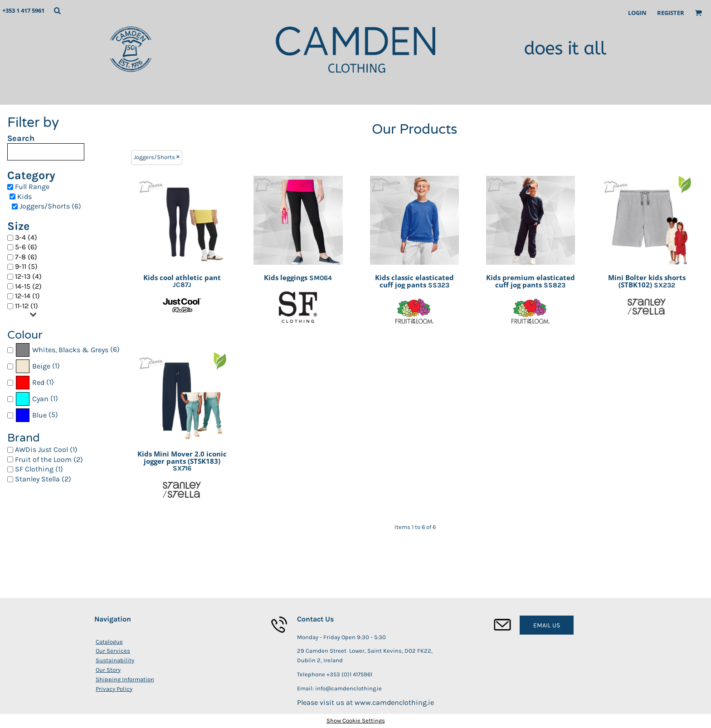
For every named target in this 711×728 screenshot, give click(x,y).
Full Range (32, 187)
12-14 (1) (27, 296)
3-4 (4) (26, 237)
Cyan (40, 399)
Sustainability (115, 660)
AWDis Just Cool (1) (46, 449)
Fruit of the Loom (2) (49, 459)
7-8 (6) (26, 257)
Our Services (113, 651)
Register (671, 13)
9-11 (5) (26, 266)
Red (38, 382)
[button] (57, 10)
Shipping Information (125, 679)
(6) (67, 350)
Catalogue (109, 642)
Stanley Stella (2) (43, 479)
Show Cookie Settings (356, 721)
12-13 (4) (28, 276)
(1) (37, 366)
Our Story (108, 670)
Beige (41, 366)
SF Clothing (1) (39, 469)
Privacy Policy (114, 689)
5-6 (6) (26, 247)
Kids (24, 197)
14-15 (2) (28, 286)
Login (637, 13)
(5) (37, 415)
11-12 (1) (27, 306)
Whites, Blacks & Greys (70, 350)
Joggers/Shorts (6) (50, 206)
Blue (39, 415)
